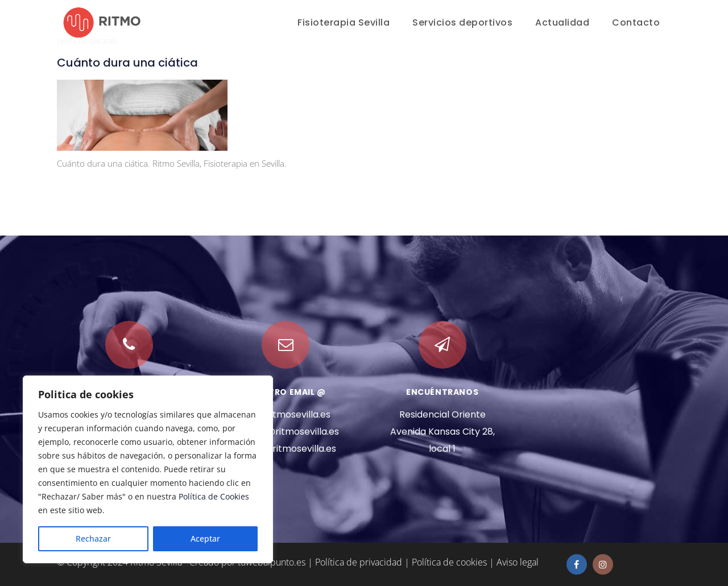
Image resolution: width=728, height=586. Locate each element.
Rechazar (93, 538)
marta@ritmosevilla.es (286, 449)
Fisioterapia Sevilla (344, 22)
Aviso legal (518, 562)
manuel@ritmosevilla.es (286, 432)
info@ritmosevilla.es (286, 414)
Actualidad (562, 22)
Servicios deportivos (462, 22)
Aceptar (205, 538)
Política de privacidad (359, 562)
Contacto (636, 22)
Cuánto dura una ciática (127, 63)
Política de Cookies (214, 496)
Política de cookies (449, 562)
